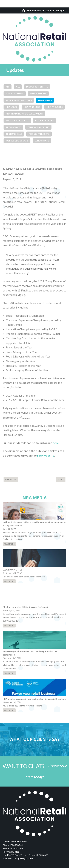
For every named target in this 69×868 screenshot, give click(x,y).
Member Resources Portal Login (46, 10)
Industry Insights (37, 87)
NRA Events (45, 100)
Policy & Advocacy (17, 120)
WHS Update (42, 141)
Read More (9, 544)
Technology (13, 127)
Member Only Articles (19, 100)
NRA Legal (11, 107)
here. (56, 443)
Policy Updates (44, 120)
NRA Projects (55, 107)
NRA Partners (32, 107)
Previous (11, 479)
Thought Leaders (39, 134)
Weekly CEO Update (17, 141)
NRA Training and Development (24, 114)
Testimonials (14, 134)
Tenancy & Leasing (38, 127)
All (8, 87)
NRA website (46, 455)
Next (61, 479)
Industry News (15, 93)
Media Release (38, 93)
